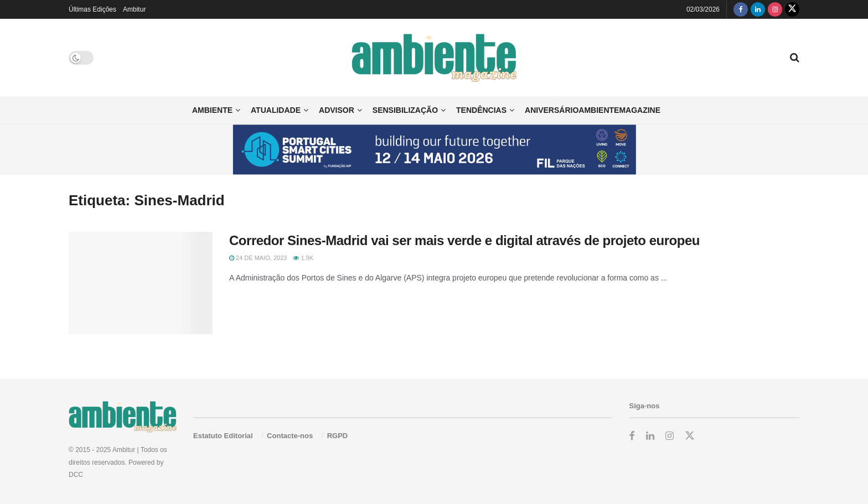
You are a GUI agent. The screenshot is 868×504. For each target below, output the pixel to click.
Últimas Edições (92, 9)
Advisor (337, 110)
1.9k (303, 258)
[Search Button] (795, 58)
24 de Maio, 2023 (258, 258)
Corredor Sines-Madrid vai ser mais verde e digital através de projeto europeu (464, 240)
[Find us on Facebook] (741, 9)
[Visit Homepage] (434, 58)
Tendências (481, 110)
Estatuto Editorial (223, 436)
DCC (76, 475)
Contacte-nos (290, 436)
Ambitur (134, 9)
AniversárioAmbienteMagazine (593, 110)
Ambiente (212, 110)
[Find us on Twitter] (792, 9)
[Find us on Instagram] (775, 9)
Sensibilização (405, 110)
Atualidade (276, 110)
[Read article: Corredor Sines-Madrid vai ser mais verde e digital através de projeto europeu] (141, 283)
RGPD (338, 436)
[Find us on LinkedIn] (758, 9)
